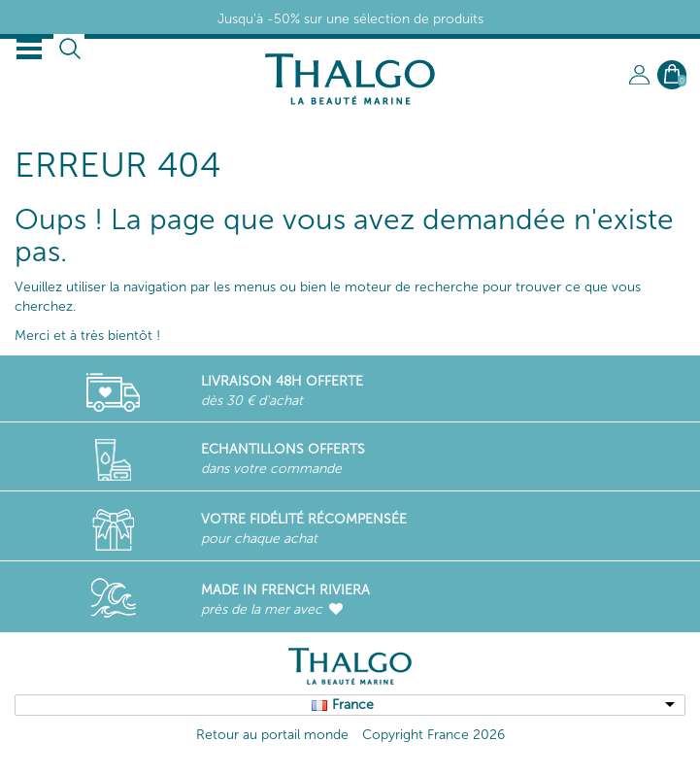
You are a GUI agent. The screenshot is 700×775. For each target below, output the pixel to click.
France (353, 705)
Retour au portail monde (272, 735)
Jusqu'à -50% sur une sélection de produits (350, 19)
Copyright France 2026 (433, 735)
